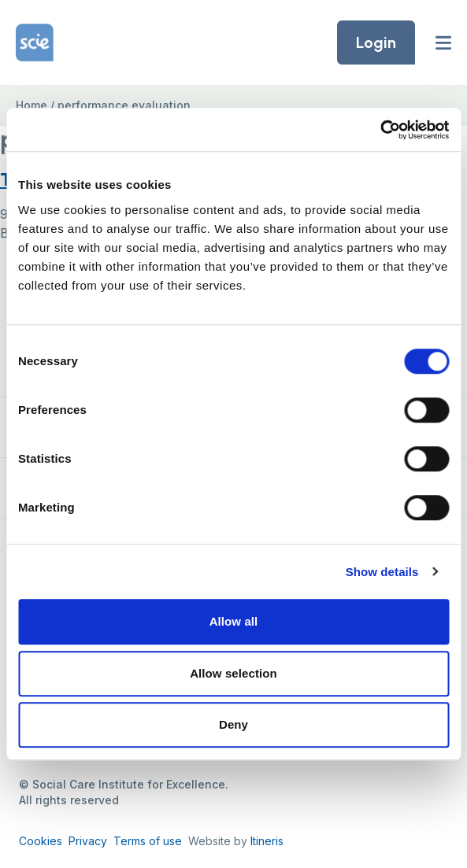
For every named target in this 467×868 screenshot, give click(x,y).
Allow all (234, 621)
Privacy (88, 841)
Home (32, 105)
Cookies (41, 841)
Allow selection (233, 673)
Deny (233, 724)
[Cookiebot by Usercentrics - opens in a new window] (380, 130)
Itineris (267, 841)
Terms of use (148, 841)
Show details (382, 572)
